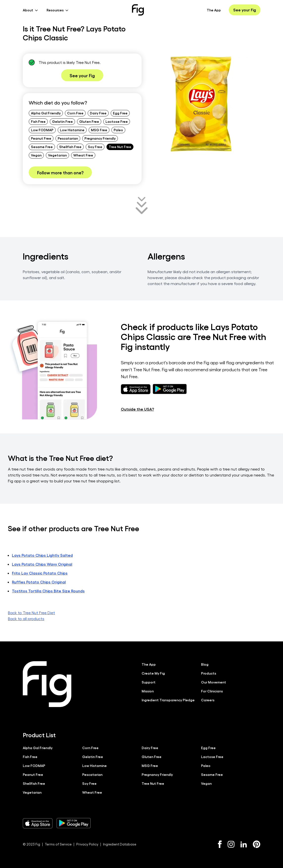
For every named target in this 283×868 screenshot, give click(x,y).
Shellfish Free (70, 147)
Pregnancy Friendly (100, 138)
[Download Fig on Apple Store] (38, 823)
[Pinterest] (257, 844)
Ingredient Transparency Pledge (168, 700)
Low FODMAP (42, 130)
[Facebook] (220, 844)
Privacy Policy (87, 844)
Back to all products (26, 618)
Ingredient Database (120, 844)
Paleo (118, 130)
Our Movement (214, 682)
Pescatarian (68, 138)
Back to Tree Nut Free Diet (31, 613)
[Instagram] (231, 844)
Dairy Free (98, 113)
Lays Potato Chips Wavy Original (42, 564)
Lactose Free (117, 121)
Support (149, 682)
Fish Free (38, 121)
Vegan (36, 155)
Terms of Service (58, 844)
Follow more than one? (60, 172)
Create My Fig (153, 673)
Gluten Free (89, 121)
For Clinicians (212, 691)
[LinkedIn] (244, 844)
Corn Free (75, 113)
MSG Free (99, 130)
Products (209, 673)
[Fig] (138, 10)
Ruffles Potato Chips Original (39, 582)
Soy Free (95, 147)
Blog (205, 664)
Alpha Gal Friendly (46, 113)
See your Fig (245, 10)
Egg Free (120, 113)
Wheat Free (83, 155)
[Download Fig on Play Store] (74, 823)
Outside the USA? (137, 409)
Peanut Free (41, 138)
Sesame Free (42, 147)
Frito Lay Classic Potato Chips (40, 573)
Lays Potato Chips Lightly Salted (42, 555)
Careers (208, 700)
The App (214, 10)
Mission (148, 691)
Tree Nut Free (120, 147)
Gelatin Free (62, 121)
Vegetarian (57, 155)
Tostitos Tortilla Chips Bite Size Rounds (48, 591)
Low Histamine (72, 130)
